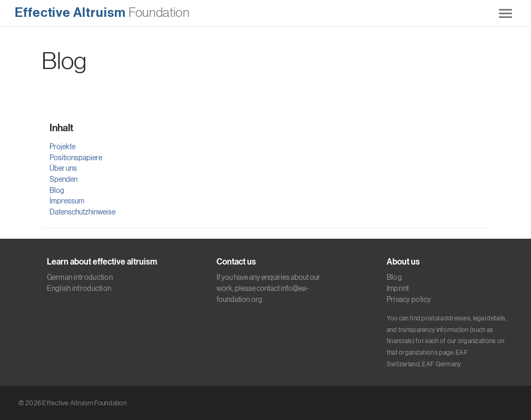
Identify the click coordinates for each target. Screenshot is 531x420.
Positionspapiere (76, 158)
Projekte (62, 146)
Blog (57, 190)
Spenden (63, 179)
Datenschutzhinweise (82, 212)
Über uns (63, 168)
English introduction (79, 288)
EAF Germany (441, 364)
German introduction (80, 277)
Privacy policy (409, 299)
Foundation (102, 13)
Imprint (398, 288)
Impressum (67, 201)
